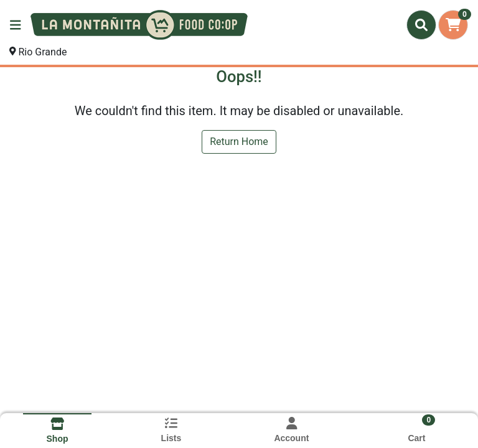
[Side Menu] (16, 25)
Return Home (239, 142)
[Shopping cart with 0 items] (453, 25)
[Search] (421, 25)
